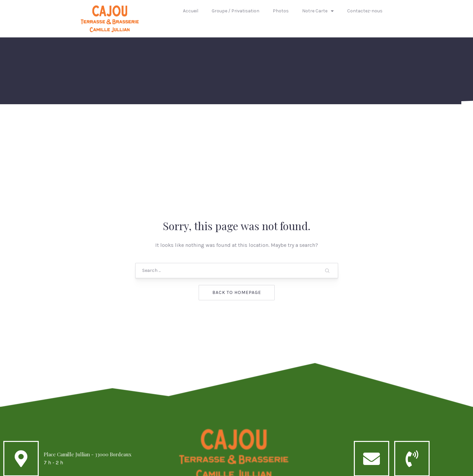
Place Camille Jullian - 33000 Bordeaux (88, 401)
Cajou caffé (223, 468)
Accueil (191, 11)
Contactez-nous (365, 11)
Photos (281, 11)
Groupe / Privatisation (235, 11)
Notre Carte (318, 11)
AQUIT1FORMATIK (288, 468)
